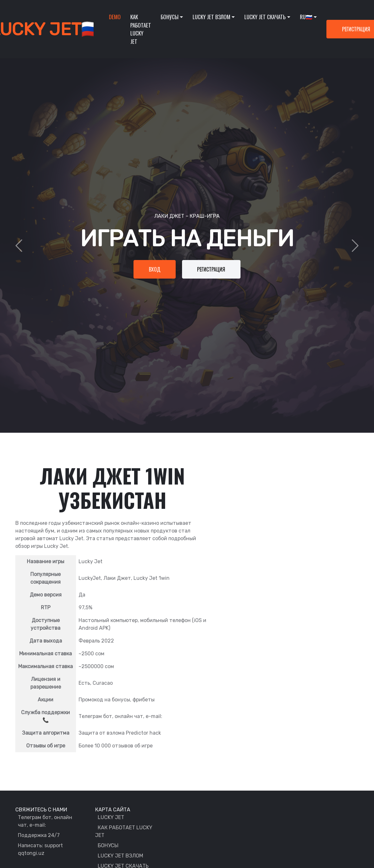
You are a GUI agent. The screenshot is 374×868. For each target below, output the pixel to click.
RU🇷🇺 (306, 17)
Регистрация (212, 269)
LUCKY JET (111, 817)
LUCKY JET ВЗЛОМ (120, 856)
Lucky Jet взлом (211, 17)
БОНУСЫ (108, 845)
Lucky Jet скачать (265, 17)
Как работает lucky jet (141, 29)
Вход (154, 269)
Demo (115, 17)
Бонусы (170, 17)
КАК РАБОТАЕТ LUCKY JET (124, 831)
